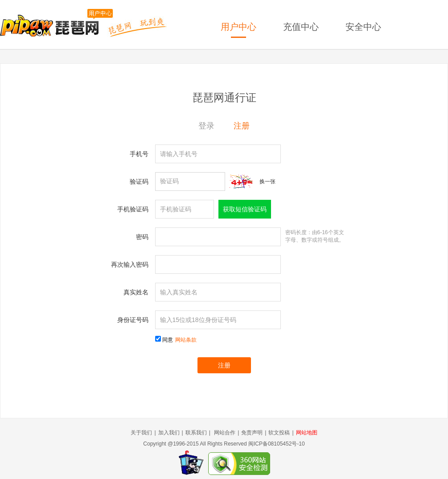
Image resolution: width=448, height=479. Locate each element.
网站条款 (186, 340)
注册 (242, 126)
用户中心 (238, 27)
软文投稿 (279, 433)
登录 (206, 126)
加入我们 (169, 433)
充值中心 (301, 27)
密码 (142, 237)
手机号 (139, 154)
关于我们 (141, 433)
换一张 (267, 182)
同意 (179, 340)
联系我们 (196, 433)
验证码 (139, 182)
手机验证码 (133, 209)
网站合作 (225, 433)
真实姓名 (136, 292)
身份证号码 (133, 320)
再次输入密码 (130, 264)
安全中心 (363, 27)
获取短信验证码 (245, 209)
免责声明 (252, 433)
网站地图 (307, 433)
